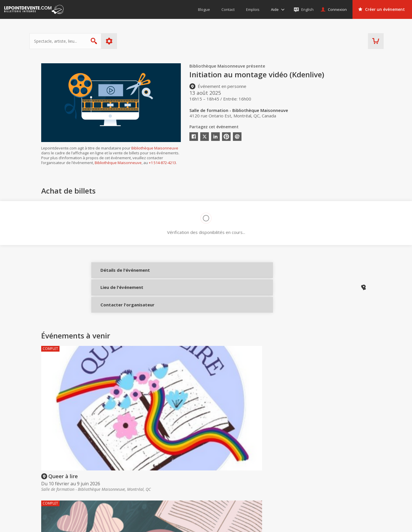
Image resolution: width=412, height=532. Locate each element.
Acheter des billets (224, 463)
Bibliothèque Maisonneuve (155, 148)
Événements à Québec (346, 490)
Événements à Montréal (347, 482)
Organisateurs (286, 463)
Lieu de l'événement (118, 293)
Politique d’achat (216, 482)
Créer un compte (284, 474)
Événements (340, 463)
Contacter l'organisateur (118, 312)
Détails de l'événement (118, 274)
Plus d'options (121, 41)
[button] (252, 524)
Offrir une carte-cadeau (222, 474)
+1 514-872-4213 (162, 163)
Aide (205, 490)
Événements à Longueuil (348, 498)
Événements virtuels (344, 474)
